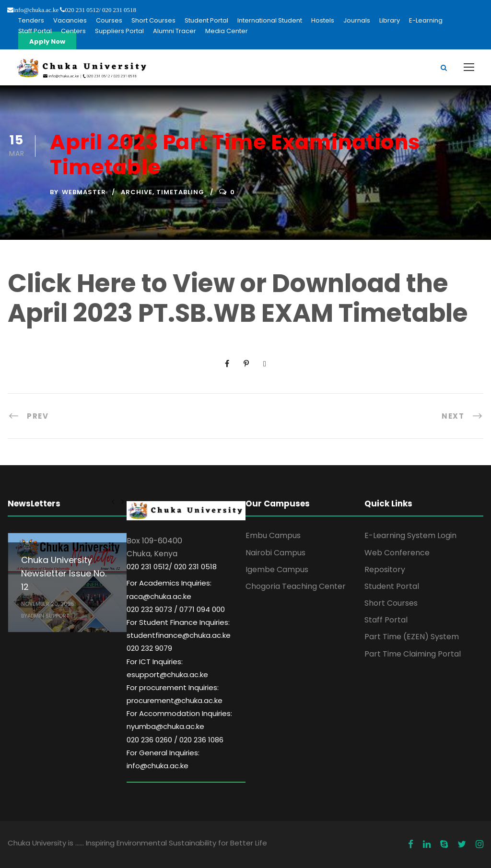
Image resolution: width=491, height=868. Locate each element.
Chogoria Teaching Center (296, 586)
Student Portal (206, 20)
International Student (270, 20)
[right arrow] (122, 501)
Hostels (323, 20)
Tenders (31, 20)
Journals (357, 20)
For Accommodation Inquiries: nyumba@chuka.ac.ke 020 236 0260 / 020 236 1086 (179, 726)
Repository (385, 569)
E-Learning (426, 20)
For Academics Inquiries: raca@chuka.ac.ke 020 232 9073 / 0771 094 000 (176, 596)
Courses (109, 20)
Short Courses (153, 20)
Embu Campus (273, 535)
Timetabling (180, 192)
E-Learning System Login (410, 535)
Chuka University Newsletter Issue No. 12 (64, 573)
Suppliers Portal (119, 31)
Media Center (227, 31)
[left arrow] (113, 501)
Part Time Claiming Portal (413, 654)
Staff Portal (35, 31)
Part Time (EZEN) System (412, 637)
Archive (137, 192)
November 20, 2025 (48, 604)
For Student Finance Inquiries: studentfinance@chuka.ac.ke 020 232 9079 (179, 635)
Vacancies (70, 20)
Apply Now (47, 41)
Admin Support (48, 616)
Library (390, 20)
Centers (73, 31)
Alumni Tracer (175, 31)
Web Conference (397, 553)
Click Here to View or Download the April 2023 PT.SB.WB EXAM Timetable (238, 298)
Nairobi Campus (275, 553)
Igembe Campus (277, 569)
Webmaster (84, 192)
